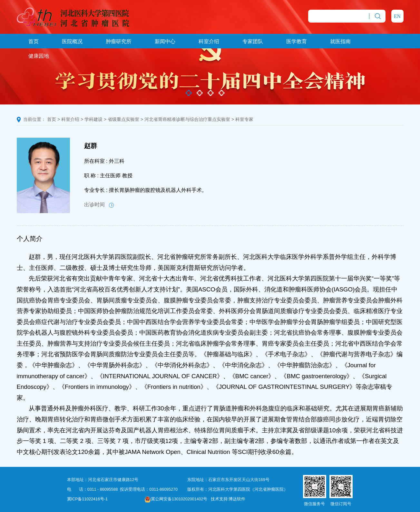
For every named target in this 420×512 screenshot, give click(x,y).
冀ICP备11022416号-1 (88, 499)
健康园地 (39, 56)
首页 (34, 41)
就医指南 (340, 41)
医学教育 (297, 41)
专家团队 (253, 41)
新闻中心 (165, 41)
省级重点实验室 (123, 119)
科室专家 (244, 119)
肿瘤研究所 (119, 41)
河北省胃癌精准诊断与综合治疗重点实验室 (187, 119)
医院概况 (72, 41)
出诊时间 (99, 205)
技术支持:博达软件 (228, 499)
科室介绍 (209, 41)
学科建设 (93, 119)
